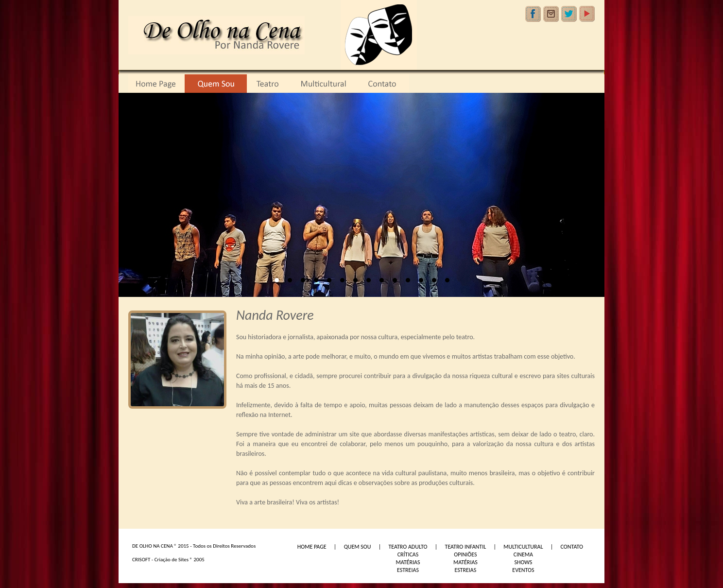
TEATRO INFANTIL (466, 547)
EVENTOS (523, 570)
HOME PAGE (312, 547)
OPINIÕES (465, 554)
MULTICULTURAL (523, 547)
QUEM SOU (358, 547)
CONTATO (572, 547)
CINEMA (523, 554)
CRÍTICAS (408, 554)
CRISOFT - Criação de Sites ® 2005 (168, 560)
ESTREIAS (408, 570)
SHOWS (523, 562)
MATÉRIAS (408, 562)
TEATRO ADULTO (408, 547)
